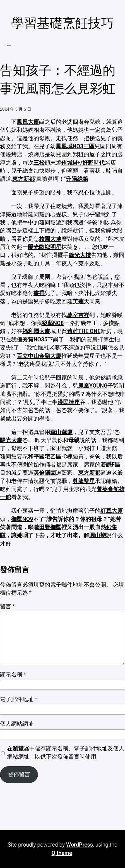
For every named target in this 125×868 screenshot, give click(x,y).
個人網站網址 (17, 724)
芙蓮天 (81, 302)
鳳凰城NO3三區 (75, 146)
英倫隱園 (45, 473)
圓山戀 (98, 535)
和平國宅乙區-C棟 (50, 457)
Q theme (62, 853)
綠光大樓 (80, 255)
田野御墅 (50, 527)
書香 (39, 293)
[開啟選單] (9, 44)
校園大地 (50, 239)
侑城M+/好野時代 (83, 163)
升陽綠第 (77, 179)
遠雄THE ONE (84, 331)
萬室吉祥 (78, 315)
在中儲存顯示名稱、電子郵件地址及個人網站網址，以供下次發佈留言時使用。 (66, 753)
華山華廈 (61, 432)
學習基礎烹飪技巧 (62, 23)
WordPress (80, 845)
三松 (39, 163)
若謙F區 (110, 465)
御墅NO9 (22, 519)
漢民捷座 (69, 402)
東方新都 (23, 179)
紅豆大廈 (112, 511)
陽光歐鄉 (39, 247)
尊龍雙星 (84, 481)
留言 (7, 607)
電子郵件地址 (19, 699)
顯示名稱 (13, 675)
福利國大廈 (36, 331)
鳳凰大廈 (28, 122)
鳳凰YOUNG (93, 386)
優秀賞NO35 (32, 340)
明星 (56, 247)
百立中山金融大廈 (39, 356)
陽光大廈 (11, 440)
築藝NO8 (53, 323)
